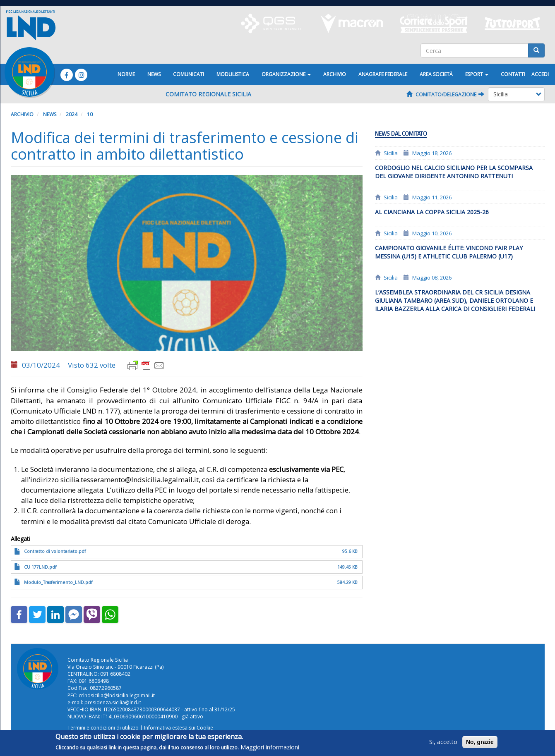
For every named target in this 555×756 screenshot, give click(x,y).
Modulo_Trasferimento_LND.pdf (58, 582)
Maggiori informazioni (270, 750)
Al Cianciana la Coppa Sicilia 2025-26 (432, 212)
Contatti (513, 74)
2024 (72, 114)
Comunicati (189, 74)
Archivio (335, 74)
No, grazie (480, 744)
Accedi (540, 74)
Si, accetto (443, 744)
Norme (126, 74)
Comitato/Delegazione (445, 94)
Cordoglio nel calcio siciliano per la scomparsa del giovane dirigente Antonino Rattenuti (454, 172)
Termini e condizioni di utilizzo (103, 728)
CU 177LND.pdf (40, 567)
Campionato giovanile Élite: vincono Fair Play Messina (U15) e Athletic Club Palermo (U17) (449, 252)
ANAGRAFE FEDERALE (383, 74)
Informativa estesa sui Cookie (179, 728)
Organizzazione (286, 74)
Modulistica (233, 74)
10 (90, 114)
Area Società (436, 74)
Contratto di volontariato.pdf (55, 551)
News (154, 74)
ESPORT (477, 74)
